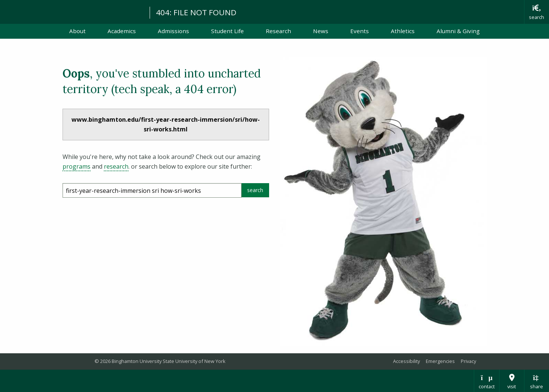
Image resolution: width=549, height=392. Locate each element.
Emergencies (440, 361)
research (116, 166)
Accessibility (406, 361)
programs (76, 166)
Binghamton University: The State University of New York (71, 11)
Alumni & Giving (458, 31)
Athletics (403, 31)
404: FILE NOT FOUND (196, 12)
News (321, 31)
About (77, 31)
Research (278, 31)
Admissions (173, 31)
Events (360, 31)
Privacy (468, 361)
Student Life (227, 31)
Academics (122, 31)
